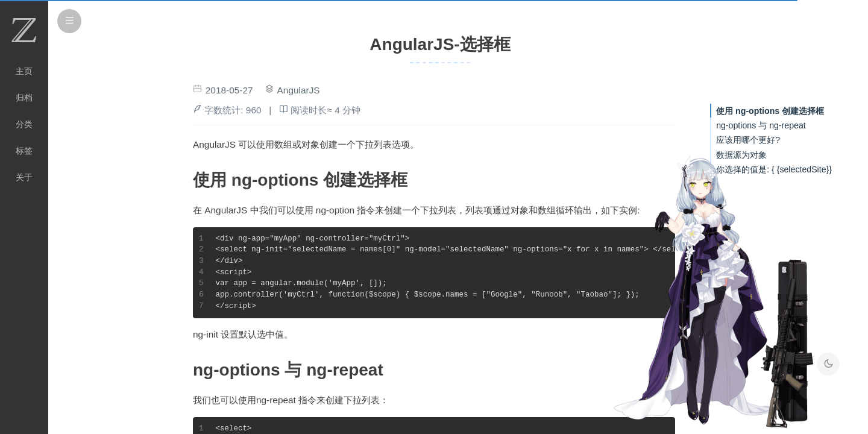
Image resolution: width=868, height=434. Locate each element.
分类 (24, 124)
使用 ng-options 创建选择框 (770, 111)
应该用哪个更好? (748, 140)
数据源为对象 (741, 155)
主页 (24, 71)
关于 (24, 177)
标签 (24, 151)
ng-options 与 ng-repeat (761, 125)
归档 (24, 98)
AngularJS (299, 90)
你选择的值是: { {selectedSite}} (774, 169)
